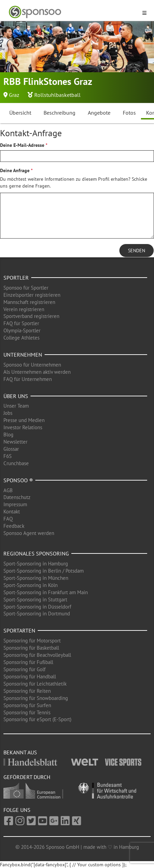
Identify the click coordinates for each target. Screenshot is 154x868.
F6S (8, 456)
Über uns (16, 396)
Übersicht (20, 113)
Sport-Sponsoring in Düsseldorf (37, 607)
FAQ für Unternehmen (28, 379)
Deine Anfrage (15, 170)
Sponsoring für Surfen (27, 705)
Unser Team (16, 406)
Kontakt (12, 512)
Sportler (16, 278)
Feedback (14, 526)
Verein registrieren (24, 309)
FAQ (8, 519)
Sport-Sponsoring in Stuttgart (35, 599)
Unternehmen (23, 355)
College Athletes (21, 338)
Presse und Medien (24, 420)
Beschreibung (60, 113)
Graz (14, 95)
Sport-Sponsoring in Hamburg (36, 564)
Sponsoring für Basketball (31, 648)
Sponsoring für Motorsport (32, 641)
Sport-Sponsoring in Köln (31, 585)
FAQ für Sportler (21, 323)
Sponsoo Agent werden (29, 533)
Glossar (11, 449)
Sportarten (19, 630)
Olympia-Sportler (22, 330)
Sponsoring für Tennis (27, 712)
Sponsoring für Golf (25, 669)
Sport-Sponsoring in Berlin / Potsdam (44, 571)
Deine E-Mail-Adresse (22, 145)
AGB (8, 490)
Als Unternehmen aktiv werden (37, 372)
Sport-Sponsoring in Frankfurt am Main (46, 592)
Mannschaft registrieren (29, 302)
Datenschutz (17, 497)
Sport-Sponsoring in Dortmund (37, 614)
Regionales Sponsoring (36, 553)
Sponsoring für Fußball (28, 662)
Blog (8, 435)
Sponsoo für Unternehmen (32, 365)
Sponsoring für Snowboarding (36, 698)
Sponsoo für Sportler (26, 288)
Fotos (129, 113)
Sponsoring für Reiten (27, 691)
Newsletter (15, 442)
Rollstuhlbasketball (57, 95)
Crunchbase (16, 463)
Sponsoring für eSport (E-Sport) (37, 719)
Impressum (15, 504)
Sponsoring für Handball (30, 676)
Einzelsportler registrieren (32, 295)
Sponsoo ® (18, 480)
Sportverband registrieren (31, 316)
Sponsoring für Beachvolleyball (37, 655)
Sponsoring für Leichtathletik (35, 684)
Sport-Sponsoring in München (36, 578)
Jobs (8, 413)
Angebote (99, 113)
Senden (137, 251)
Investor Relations (23, 427)
